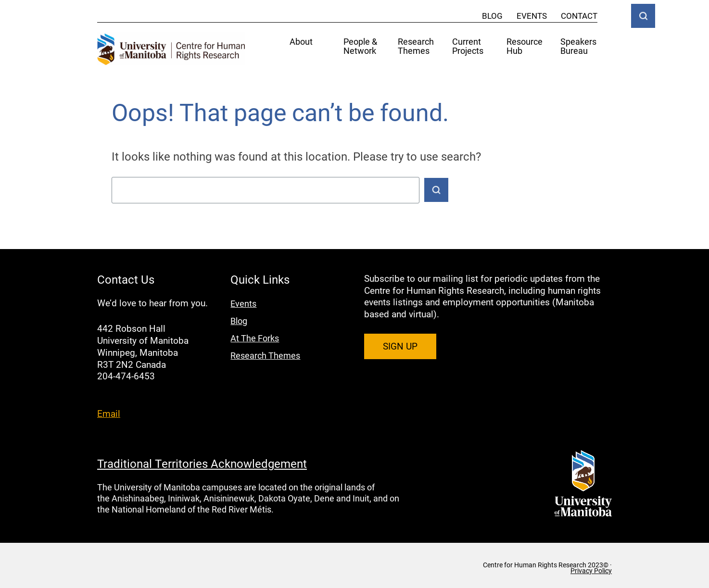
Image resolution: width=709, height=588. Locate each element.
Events (532, 16)
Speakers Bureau (578, 47)
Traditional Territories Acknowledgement (202, 463)
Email (109, 413)
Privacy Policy (591, 571)
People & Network (360, 47)
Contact (579, 16)
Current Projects (468, 47)
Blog (492, 16)
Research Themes (416, 47)
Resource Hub (525, 47)
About (301, 42)
